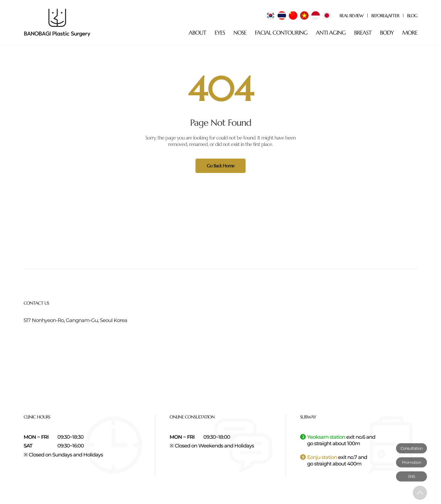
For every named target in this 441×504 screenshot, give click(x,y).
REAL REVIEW (351, 15)
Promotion (411, 462)
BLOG (412, 15)
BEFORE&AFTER (385, 15)
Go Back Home (220, 166)
